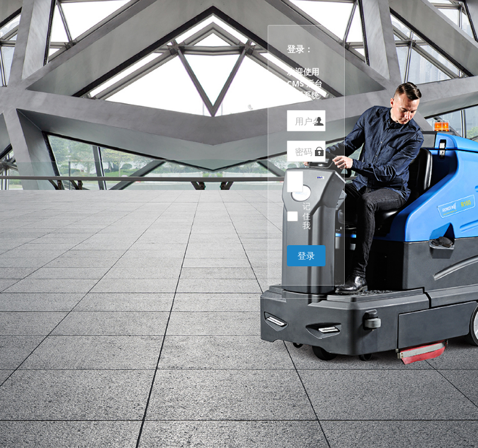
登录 (306, 255)
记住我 (307, 216)
